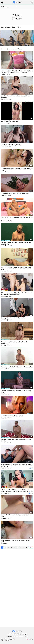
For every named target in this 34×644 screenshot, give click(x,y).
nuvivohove (4, 99)
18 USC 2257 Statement (12, 637)
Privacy (19, 634)
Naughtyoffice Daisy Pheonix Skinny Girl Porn (14, 318)
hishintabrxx (4, 320)
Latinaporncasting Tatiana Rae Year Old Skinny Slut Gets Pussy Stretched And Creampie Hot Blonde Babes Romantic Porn (17, 491)
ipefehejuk (4, 147)
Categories (5, 7)
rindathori (3, 123)
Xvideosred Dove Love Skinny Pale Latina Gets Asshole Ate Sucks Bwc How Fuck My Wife (17, 294)
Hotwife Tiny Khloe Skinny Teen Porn (12, 145)
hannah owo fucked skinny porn (10, 121)
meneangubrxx (5, 296)
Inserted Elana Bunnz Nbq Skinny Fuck (12, 416)
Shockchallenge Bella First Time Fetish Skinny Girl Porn (17, 367)
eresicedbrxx (4, 246)
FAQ (20, 637)
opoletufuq (4, 196)
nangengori (4, 369)
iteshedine (4, 443)
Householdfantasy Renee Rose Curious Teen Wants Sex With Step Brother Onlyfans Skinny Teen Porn (17, 72)
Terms (14, 634)
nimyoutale (4, 345)
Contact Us (25, 637)
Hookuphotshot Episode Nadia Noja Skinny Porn (15, 194)
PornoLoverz (4, 221)
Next (31, 548)
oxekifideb (4, 74)
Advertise (9, 634)
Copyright (25, 634)
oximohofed (4, 172)
